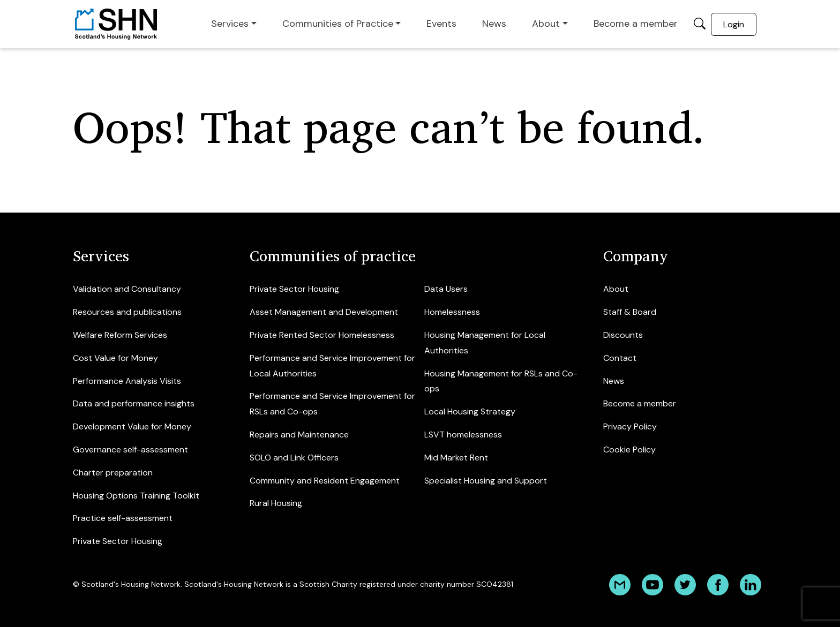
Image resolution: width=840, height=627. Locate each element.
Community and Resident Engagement (325, 481)
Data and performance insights (134, 403)
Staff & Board (630, 312)
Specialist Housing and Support (486, 481)
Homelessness (452, 312)
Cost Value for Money (115, 358)
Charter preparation (113, 473)
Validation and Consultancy (127, 289)
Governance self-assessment (130, 450)
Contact (620, 358)
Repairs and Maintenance (299, 435)
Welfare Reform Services (120, 335)
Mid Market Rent (456, 458)
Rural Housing (276, 503)
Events (441, 24)
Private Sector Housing (118, 541)
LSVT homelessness (463, 435)
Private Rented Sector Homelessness (322, 335)
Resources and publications (127, 312)
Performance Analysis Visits (127, 381)
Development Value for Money (132, 426)
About (546, 24)
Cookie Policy (629, 450)
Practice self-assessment (123, 518)
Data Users (446, 289)
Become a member (636, 24)
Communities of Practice (338, 24)
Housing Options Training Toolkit (136, 496)
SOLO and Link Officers (294, 458)
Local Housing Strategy (470, 411)
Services (230, 24)
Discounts (623, 335)
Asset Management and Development (324, 312)
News (494, 24)
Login (734, 24)
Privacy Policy (630, 426)
